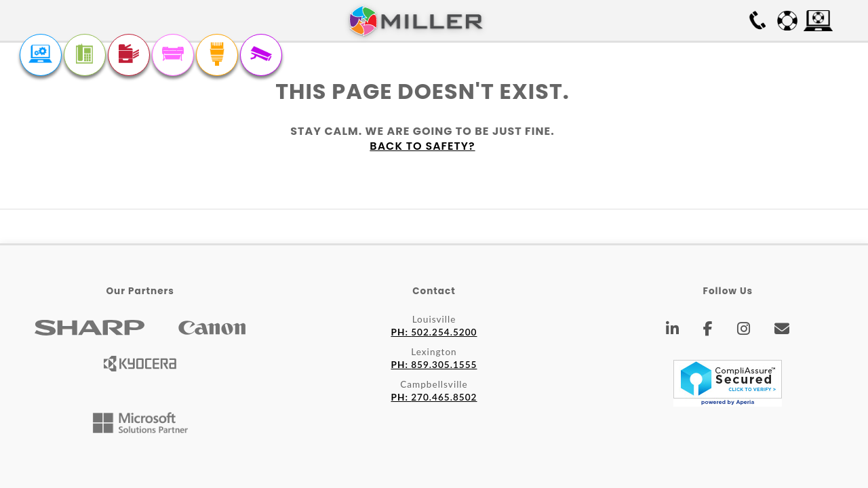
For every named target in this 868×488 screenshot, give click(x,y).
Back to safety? (422, 146)
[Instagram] (744, 331)
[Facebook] (708, 331)
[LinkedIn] (673, 331)
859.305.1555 (434, 365)
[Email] (782, 331)
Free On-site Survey (679, 20)
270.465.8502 (434, 397)
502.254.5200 (434, 332)
